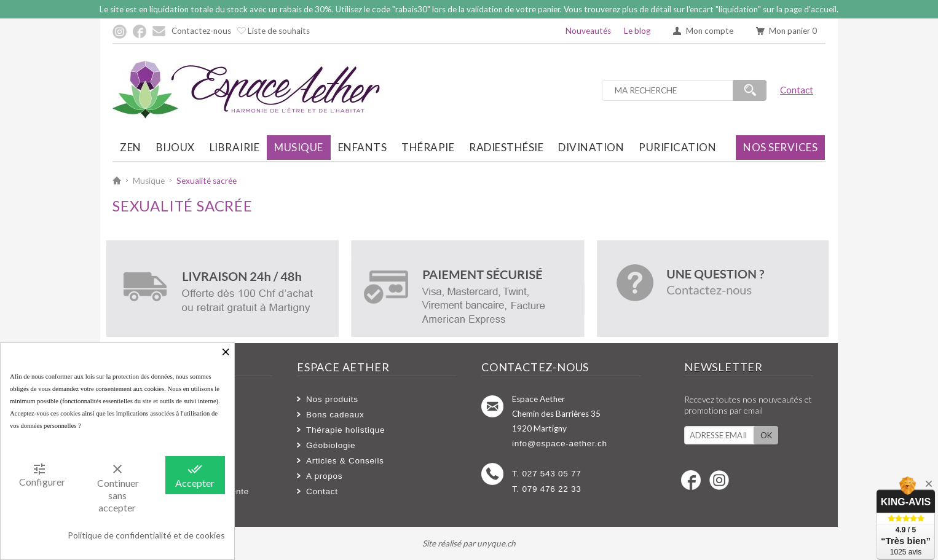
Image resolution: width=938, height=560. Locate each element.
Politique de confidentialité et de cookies (146, 535)
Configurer (42, 475)
